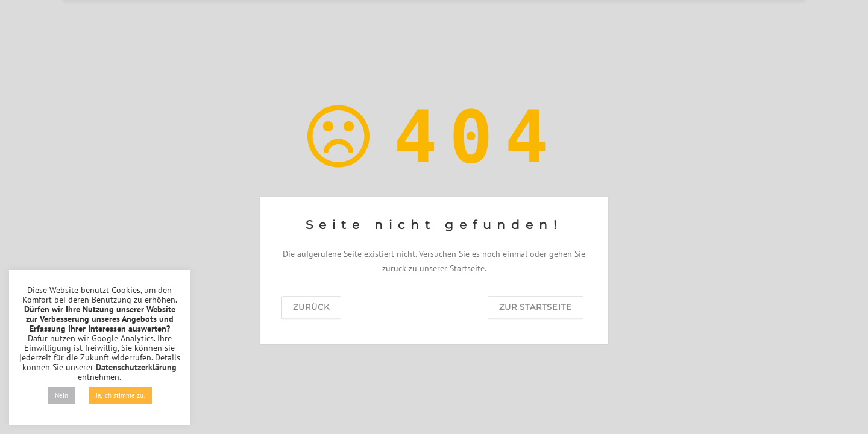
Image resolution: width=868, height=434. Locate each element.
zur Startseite (536, 307)
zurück (311, 307)
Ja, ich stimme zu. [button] (120, 395)
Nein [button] (61, 395)
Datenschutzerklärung (136, 367)
